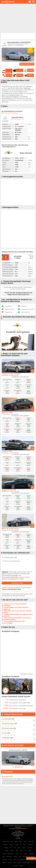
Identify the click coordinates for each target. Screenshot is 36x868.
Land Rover (11, 854)
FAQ (18, 837)
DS (21, 845)
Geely (19, 848)
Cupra (17, 845)
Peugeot (25, 857)
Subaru (4, 863)
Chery (25, 842)
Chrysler (5, 845)
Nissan (15, 857)
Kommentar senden (17, 583)
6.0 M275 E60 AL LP (17, 119)
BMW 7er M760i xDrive (10, 529)
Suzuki (10, 863)
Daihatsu (30, 845)
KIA (26, 851)
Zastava (16, 866)
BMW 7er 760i (7, 412)
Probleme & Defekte (10, 113)
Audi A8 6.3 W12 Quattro (11, 374)
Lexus (17, 854)
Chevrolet (31, 842)
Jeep (17, 851)
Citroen (11, 845)
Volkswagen (26, 863)
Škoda (21, 866)
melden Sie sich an (9, 588)
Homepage (18, 831)
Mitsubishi (9, 857)
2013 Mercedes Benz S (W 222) (18, 750)
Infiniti (7, 851)
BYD (21, 842)
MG (21, 854)
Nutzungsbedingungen (10, 577)
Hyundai (30, 848)
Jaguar (12, 851)
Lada (30, 851)
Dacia (25, 845)
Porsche (31, 857)
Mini (4, 857)
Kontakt (18, 838)
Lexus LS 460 (7, 451)
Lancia (4, 854)
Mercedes (31, 854)
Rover (10, 860)
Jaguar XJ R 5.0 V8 (9, 490)
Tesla (15, 863)
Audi (12, 842)
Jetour (21, 851)
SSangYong (21, 860)
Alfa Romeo (6, 842)
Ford (15, 848)
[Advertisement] (18, 18)
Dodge (6, 848)
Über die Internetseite (18, 832)
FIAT (11, 848)
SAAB (15, 860)
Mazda (25, 854)
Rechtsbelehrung (18, 835)
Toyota (19, 863)
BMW (16, 842)
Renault (5, 860)
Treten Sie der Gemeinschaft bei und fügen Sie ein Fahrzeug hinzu (18, 294)
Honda (24, 848)
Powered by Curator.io (27, 674)
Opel (20, 857)
